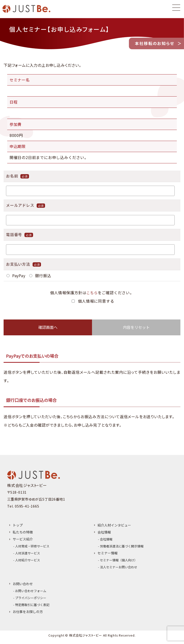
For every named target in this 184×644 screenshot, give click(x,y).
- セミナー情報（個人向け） (118, 561)
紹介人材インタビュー (114, 525)
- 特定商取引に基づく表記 (31, 608)
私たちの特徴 (23, 532)
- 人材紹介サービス (27, 561)
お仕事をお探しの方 (28, 615)
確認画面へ (48, 327)
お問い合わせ (23, 586)
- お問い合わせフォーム (30, 593)
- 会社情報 (105, 539)
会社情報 (104, 532)
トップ (18, 525)
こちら (92, 293)
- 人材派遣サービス (27, 554)
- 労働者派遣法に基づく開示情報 (121, 547)
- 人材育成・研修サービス (31, 547)
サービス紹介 (23, 539)
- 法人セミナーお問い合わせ (118, 569)
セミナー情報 (108, 554)
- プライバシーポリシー (30, 600)
